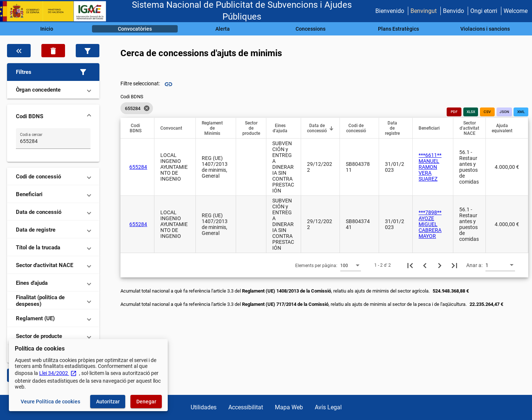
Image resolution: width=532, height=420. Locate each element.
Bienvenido (390, 11)
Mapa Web (289, 407)
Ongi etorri (484, 11)
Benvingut (424, 11)
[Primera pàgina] (410, 265)
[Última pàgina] (454, 265)
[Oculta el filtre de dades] (19, 51)
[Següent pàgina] (440, 265)
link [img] (168, 84)
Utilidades (204, 407)
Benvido (453, 11)
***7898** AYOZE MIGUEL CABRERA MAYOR (430, 224)
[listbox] (137, 108)
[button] (53, 72)
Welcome (516, 11)
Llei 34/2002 (58, 373)
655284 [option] (137, 108)
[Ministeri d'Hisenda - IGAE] (57, 11)
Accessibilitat (246, 407)
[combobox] (351, 265)
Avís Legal (328, 407)
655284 (138, 167)
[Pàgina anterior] (425, 265)
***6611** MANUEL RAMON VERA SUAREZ (430, 167)
